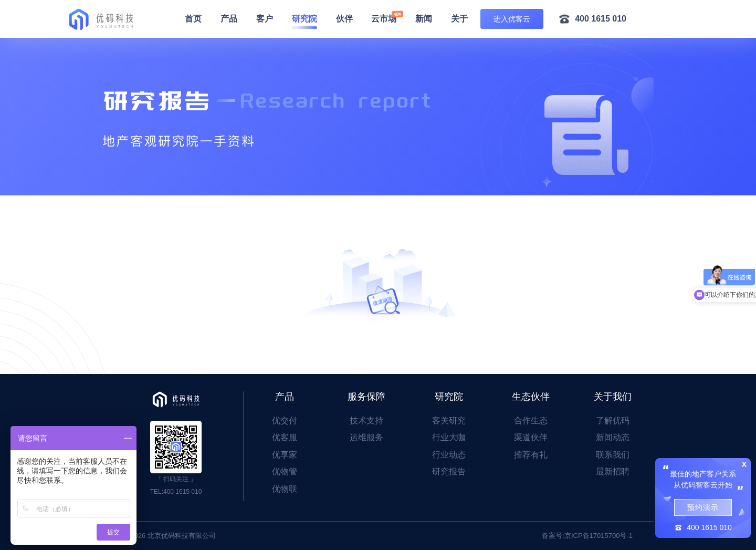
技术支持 (366, 421)
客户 (265, 19)
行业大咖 (449, 437)
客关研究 (449, 421)
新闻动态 (613, 437)
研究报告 (449, 471)
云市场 (384, 19)
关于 (459, 19)
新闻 (424, 19)
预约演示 (703, 507)
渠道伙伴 (531, 437)
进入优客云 (512, 19)
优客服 (285, 437)
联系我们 (613, 455)
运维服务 (366, 437)
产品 (229, 19)
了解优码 (613, 421)
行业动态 (449, 455)
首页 (193, 19)
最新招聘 (613, 471)
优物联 (285, 489)
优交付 (285, 421)
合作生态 (531, 421)
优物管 (285, 471)
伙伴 (344, 19)
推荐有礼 (531, 455)
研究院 (304, 19)
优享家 (285, 455)
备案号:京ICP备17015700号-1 (587, 536)
